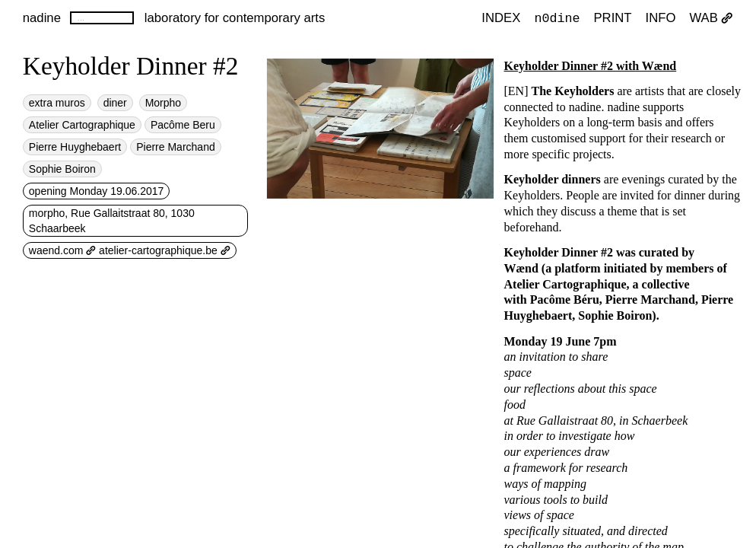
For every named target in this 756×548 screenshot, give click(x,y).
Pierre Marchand (176, 147)
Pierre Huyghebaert (75, 147)
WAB (711, 19)
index (501, 19)
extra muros (57, 103)
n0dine (557, 18)
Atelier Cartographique (82, 125)
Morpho (163, 103)
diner (115, 103)
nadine (42, 18)
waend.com (62, 250)
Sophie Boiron (62, 169)
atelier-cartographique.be (164, 250)
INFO (661, 19)
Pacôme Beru (183, 125)
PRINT (612, 19)
